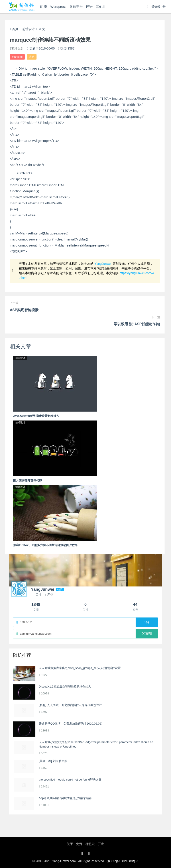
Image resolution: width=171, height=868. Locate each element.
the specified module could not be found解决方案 (70, 780)
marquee (17, 57)
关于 (70, 844)
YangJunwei (103, 264)
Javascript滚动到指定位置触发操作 (36, 416)
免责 (79, 844)
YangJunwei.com (64, 861)
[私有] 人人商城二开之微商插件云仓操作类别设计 (70, 705)
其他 (99, 7)
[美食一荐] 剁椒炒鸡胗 (53, 761)
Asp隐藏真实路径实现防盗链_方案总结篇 (65, 798)
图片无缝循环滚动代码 (28, 481)
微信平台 (76, 7)
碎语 (89, 7)
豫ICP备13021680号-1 (123, 861)
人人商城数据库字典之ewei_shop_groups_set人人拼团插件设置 (80, 668)
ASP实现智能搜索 (24, 310)
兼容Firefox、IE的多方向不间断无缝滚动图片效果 (45, 545)
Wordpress (58, 7)
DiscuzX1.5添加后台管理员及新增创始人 (65, 687)
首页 (14, 29)
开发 (101, 844)
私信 (49, 595)
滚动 (32, 57)
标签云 (90, 844)
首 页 (43, 7)
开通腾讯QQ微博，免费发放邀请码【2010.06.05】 (71, 724)
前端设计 (28, 29)
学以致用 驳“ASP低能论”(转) (137, 324)
